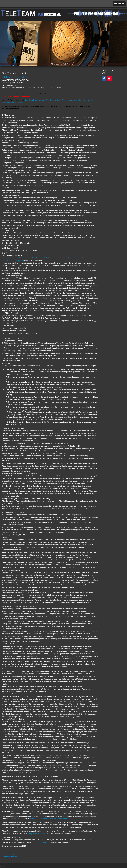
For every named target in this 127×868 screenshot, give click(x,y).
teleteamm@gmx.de (14, 77)
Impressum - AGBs (10, 854)
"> (15, 260)
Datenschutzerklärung (11, 857)
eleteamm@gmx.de (16, 103)
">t (7, 103)
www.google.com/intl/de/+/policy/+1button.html (48, 819)
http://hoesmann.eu (37, 834)
